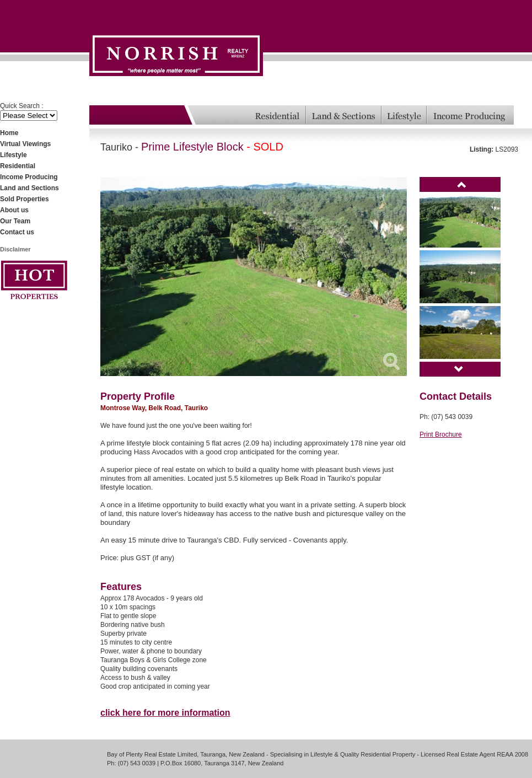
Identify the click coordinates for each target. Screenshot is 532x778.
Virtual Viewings (25, 144)
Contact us (17, 232)
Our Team (15, 221)
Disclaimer (15, 249)
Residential (18, 166)
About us (14, 210)
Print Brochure (441, 434)
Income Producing (29, 177)
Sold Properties (25, 199)
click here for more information (165, 713)
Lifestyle (14, 155)
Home (9, 133)
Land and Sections (29, 188)
